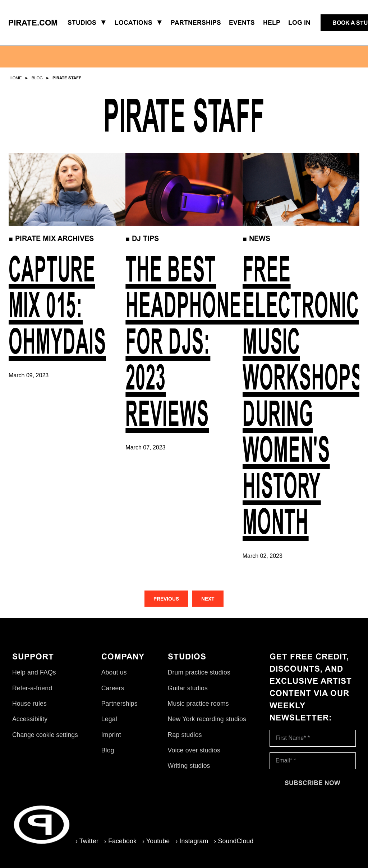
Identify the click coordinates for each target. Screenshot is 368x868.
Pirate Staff (67, 78)
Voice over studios (194, 750)
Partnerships (119, 704)
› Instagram (192, 841)
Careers (113, 688)
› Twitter (87, 841)
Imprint (111, 735)
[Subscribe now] (313, 783)
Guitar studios (188, 688)
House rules (29, 704)
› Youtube (156, 841)
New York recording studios (207, 719)
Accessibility (30, 719)
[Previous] (166, 599)
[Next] (208, 599)
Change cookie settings (45, 735)
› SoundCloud (234, 841)
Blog (37, 78)
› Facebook (120, 841)
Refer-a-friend (32, 688)
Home (16, 78)
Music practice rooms (198, 704)
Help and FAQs (34, 672)
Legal (109, 719)
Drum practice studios (199, 672)
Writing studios (189, 766)
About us (114, 672)
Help (272, 23)
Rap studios (185, 735)
